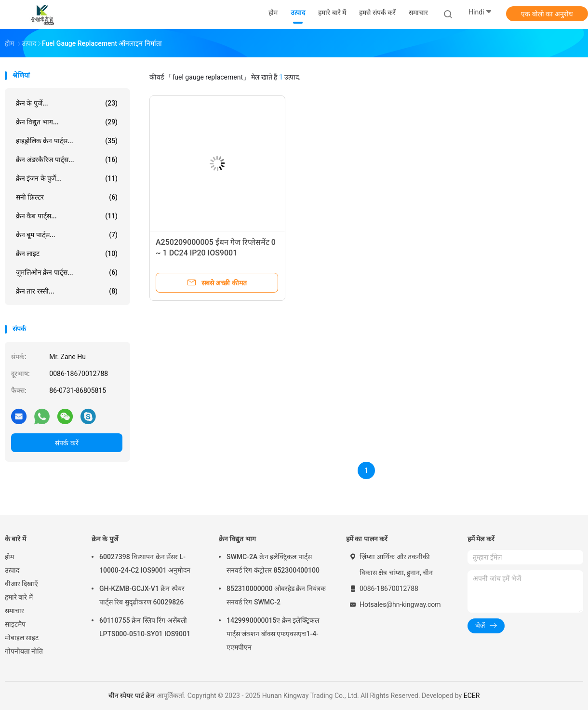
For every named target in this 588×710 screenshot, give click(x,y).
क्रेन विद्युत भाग (237, 539)
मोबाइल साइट (22, 638)
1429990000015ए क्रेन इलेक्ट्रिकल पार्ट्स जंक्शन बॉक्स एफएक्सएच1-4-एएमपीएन (273, 634)
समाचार (14, 611)
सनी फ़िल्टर (67, 197)
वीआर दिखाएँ (21, 584)
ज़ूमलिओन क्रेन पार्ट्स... (67, 272)
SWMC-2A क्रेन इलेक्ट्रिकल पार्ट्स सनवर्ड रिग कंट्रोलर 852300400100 (273, 563)
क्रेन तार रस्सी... (67, 291)
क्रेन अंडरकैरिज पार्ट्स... (67, 160)
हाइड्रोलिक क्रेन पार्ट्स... (67, 141)
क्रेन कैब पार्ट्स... (67, 216)
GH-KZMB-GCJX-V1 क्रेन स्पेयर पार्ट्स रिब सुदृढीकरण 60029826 (142, 595)
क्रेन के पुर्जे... (67, 103)
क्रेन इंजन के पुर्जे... (67, 178)
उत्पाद (12, 570)
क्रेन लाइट (67, 254)
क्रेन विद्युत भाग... (67, 122)
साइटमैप (15, 624)
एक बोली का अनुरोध (547, 14)
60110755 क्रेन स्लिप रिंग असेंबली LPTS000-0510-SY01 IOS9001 (145, 627)
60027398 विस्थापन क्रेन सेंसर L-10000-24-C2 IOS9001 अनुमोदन (145, 563)
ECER (472, 696)
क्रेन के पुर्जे (105, 539)
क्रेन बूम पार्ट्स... (67, 235)
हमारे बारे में (19, 597)
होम (9, 557)
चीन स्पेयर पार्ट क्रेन (132, 696)
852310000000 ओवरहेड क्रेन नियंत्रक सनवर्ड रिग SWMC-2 (276, 595)
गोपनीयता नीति (24, 651)
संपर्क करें (67, 443)
